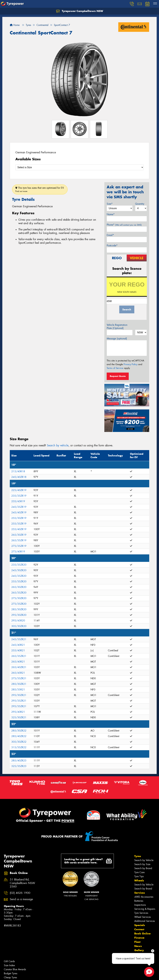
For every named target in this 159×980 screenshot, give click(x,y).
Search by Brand (143, 868)
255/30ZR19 (19, 518)
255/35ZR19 (19, 524)
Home (15, 25)
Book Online (142, 933)
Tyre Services (141, 913)
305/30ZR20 (19, 626)
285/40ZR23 (19, 761)
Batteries (139, 901)
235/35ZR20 (19, 565)
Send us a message (21, 899)
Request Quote (118, 376)
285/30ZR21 (19, 684)
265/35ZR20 (19, 593)
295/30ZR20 (19, 615)
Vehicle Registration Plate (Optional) (117, 327)
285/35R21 (18, 690)
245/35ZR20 (19, 576)
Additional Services (145, 921)
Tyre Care (139, 872)
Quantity (140, 204)
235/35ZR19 (19, 496)
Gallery (139, 950)
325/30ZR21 (19, 717)
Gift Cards (9, 961)
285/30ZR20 (19, 609)
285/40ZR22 (19, 736)
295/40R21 (18, 712)
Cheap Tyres (10, 977)
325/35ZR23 (19, 766)
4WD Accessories (144, 897)
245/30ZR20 (19, 570)
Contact (139, 929)
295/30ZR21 (19, 695)
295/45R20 (18, 621)
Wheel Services (143, 917)
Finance (139, 938)
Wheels (139, 880)
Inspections (140, 905)
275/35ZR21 (19, 678)
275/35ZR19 (19, 546)
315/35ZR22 (19, 747)
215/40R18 (18, 471)
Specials (140, 925)
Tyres (138, 856)
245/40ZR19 (19, 512)
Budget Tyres (11, 973)
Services (140, 893)
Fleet (137, 942)
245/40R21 (18, 645)
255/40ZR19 (19, 529)
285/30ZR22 (19, 731)
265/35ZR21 (19, 656)
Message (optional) (117, 339)
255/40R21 (18, 650)
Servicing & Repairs (145, 909)
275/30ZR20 (19, 598)
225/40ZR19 (19, 490)
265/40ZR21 (19, 667)
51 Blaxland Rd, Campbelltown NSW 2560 (22, 883)
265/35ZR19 (19, 540)
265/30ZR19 (19, 535)
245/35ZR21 (19, 639)
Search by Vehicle (144, 860)
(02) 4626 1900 (20, 893)
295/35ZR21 (19, 701)
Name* (111, 214)
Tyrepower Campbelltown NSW (80, 11)
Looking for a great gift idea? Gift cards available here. (88, 861)
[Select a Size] (79, 167)
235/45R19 (18, 501)
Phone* (124, 225)
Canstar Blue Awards (15, 969)
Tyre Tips (139, 876)
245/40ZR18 (19, 477)
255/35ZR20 (19, 581)
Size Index (9, 965)
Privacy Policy (131, 364)
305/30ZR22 (19, 742)
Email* (110, 235)
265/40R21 (18, 662)
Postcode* (112, 246)
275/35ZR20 (19, 604)
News (138, 946)
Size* (110, 204)
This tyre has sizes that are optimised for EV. (40, 189)
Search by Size (142, 864)
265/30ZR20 (19, 587)
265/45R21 (18, 673)
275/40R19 (18, 552)
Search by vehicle (58, 445)
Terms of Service (115, 368)
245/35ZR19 (19, 507)
